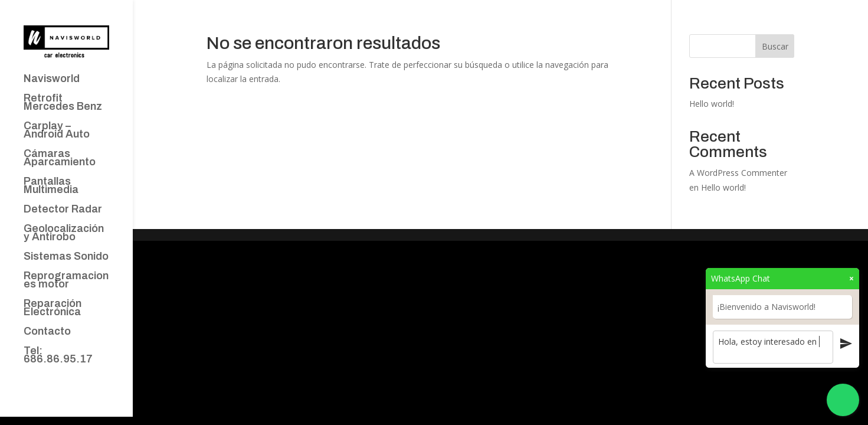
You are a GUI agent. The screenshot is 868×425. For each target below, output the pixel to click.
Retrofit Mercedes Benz (63, 103)
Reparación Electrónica (53, 308)
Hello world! (712, 104)
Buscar (775, 46)
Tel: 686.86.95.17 (58, 356)
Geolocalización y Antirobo (64, 233)
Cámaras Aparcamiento (60, 158)
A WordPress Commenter (738, 173)
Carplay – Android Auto (57, 131)
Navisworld (52, 79)
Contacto (47, 332)
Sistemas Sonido (66, 257)
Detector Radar (63, 210)
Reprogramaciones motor (66, 281)
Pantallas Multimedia (51, 186)
